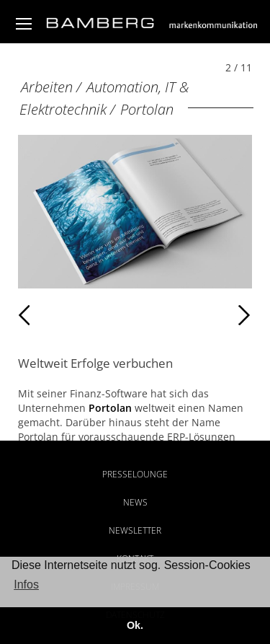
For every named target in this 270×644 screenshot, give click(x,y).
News (135, 502)
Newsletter (135, 530)
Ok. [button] (135, 625)
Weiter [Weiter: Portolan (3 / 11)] (193, 315)
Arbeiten (47, 87)
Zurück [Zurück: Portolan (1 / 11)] (49, 315)
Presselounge (135, 474)
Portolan (147, 109)
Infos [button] (26, 585)
